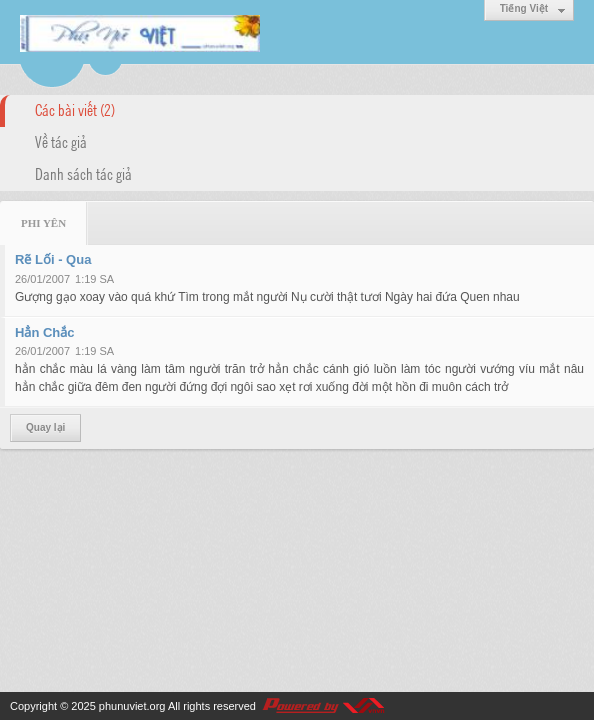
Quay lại (45, 427)
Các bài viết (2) (75, 109)
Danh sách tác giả (83, 173)
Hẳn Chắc (45, 332)
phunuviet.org (132, 706)
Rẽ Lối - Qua (53, 259)
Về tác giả (61, 141)
